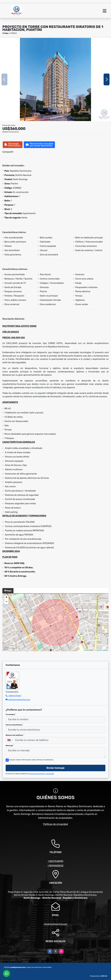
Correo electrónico (14, 725)
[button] (40, 118)
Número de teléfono (15, 735)
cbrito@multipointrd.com (19, 700)
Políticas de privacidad (55, 824)
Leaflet (86, 650)
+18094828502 (56, 866)
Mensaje (10, 745)
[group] (55, 79)
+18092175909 (15, 696)
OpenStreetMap (102, 650)
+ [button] (6, 598)
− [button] (6, 602)
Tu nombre (11, 714)
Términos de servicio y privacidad (42, 774)
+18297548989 (55, 861)
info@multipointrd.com (55, 924)
